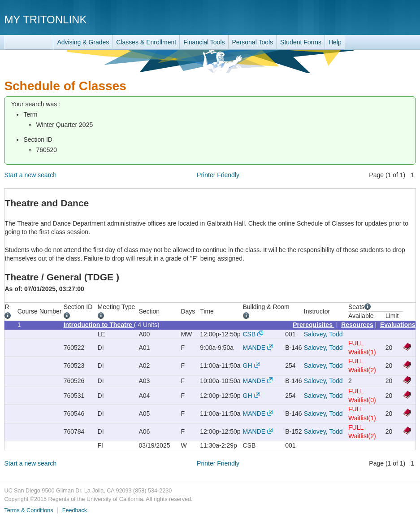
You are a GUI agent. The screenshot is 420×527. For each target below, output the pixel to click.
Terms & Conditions (28, 510)
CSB (249, 334)
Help (335, 42)
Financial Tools (204, 42)
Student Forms (301, 42)
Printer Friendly (218, 175)
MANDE (254, 348)
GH (248, 366)
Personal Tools (253, 42)
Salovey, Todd (323, 334)
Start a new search (30, 175)
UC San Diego (365, 19)
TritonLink (29, 42)
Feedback (75, 510)
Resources (357, 325)
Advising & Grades (83, 42)
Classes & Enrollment (146, 42)
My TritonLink (45, 20)
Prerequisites (314, 325)
